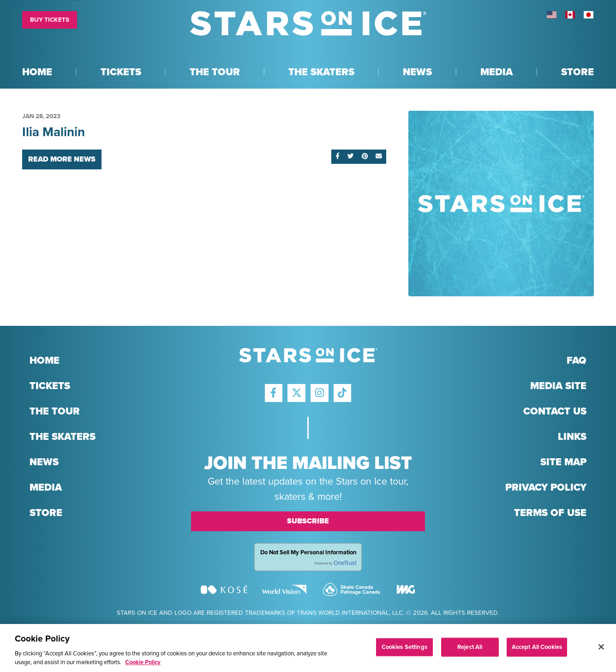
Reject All (470, 650)
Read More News (62, 159)
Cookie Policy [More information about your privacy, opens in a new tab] (143, 666)
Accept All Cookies (537, 650)
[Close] (601, 650)
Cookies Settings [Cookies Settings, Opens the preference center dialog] (404, 650)
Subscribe (308, 521)
